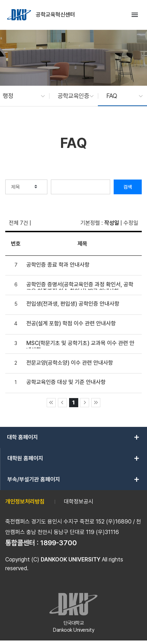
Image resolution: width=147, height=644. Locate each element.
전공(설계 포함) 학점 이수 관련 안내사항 (71, 323)
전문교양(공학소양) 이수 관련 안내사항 (70, 363)
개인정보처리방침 (25, 502)
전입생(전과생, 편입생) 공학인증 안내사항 (73, 304)
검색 (128, 187)
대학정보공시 (79, 502)
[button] (20, 96)
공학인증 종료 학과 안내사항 (58, 265)
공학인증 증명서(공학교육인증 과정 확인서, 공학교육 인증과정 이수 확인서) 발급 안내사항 (80, 285)
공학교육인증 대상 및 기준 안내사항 (66, 382)
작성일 (112, 223)
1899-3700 (59, 543)
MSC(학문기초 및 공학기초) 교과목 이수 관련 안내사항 (80, 344)
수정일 (131, 223)
